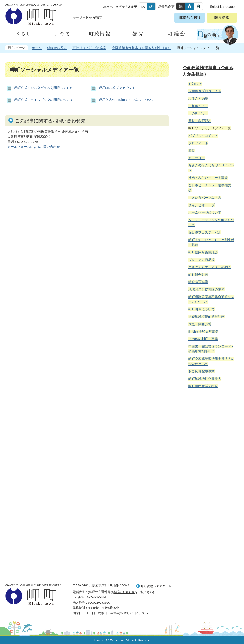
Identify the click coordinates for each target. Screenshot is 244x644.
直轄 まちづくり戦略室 (89, 48)
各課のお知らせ (124, 592)
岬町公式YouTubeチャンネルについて (127, 100)
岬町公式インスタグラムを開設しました (44, 88)
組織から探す (57, 48)
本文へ (108, 7)
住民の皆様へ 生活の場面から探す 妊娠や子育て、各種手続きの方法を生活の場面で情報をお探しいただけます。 (209, 443)
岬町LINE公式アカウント (117, 88)
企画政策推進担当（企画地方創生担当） (141, 48)
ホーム (37, 48)
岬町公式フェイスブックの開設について (44, 100)
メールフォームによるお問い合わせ (34, 147)
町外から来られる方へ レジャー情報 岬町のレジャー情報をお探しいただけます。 (209, 511)
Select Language (222, 7)
